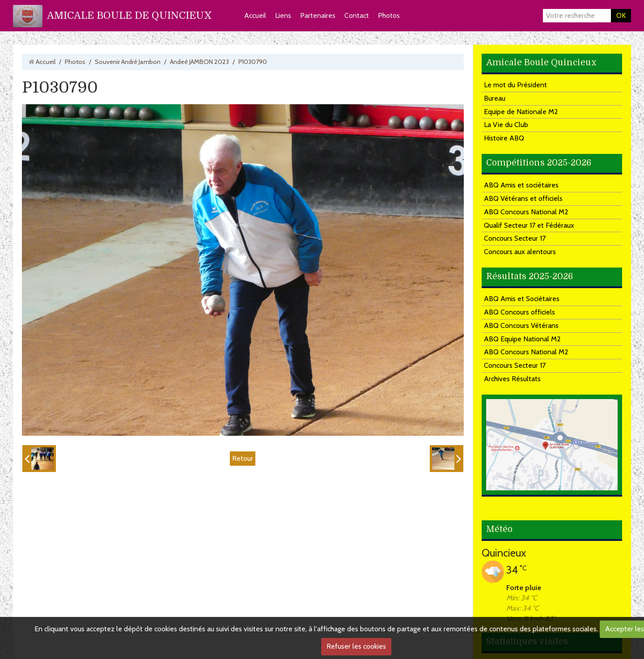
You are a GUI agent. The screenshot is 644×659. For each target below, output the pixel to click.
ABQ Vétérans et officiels (523, 198)
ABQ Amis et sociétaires (521, 185)
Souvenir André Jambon (128, 62)
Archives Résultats (512, 379)
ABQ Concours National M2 (526, 212)
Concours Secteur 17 (515, 238)
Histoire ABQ (504, 138)
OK (621, 15)
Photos (389, 15)
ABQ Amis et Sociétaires (522, 299)
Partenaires (318, 15)
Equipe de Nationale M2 (521, 112)
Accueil (255, 15)
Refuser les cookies (356, 646)
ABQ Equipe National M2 (522, 339)
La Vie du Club (506, 125)
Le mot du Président (515, 85)
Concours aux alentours (520, 252)
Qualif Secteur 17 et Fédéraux (529, 225)
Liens (283, 15)
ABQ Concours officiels (519, 312)
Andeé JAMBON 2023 (199, 62)
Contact (357, 15)
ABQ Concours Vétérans (521, 325)
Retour (243, 458)
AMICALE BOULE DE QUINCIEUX (129, 15)
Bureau (495, 98)
